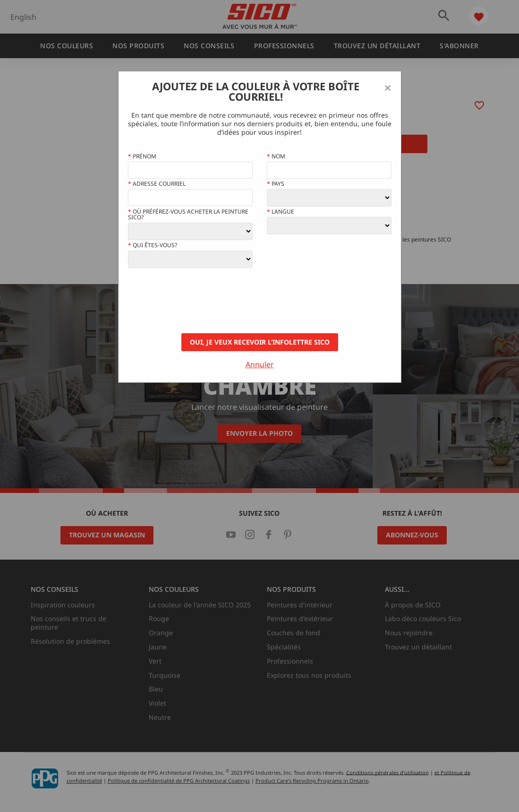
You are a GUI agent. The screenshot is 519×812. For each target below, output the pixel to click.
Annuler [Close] (260, 364)
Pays (276, 184)
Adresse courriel (157, 184)
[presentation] (200, 301)
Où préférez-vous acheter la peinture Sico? (188, 215)
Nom (276, 156)
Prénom (142, 156)
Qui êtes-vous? (153, 245)
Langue (281, 212)
